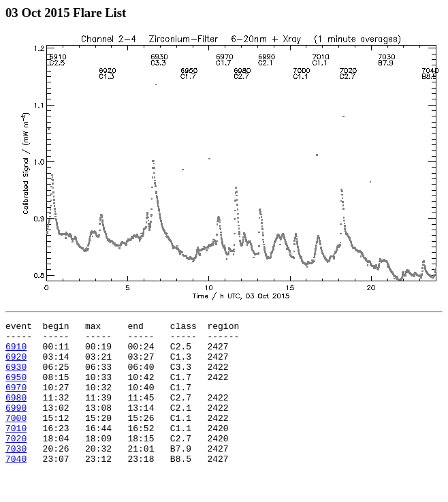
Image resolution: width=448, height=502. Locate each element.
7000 (16, 438)
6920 (16, 364)
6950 (16, 389)
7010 (16, 450)
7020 (16, 462)
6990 (16, 426)
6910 (16, 352)
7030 (16, 475)
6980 (16, 413)
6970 (16, 401)
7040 (16, 487)
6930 (16, 377)
